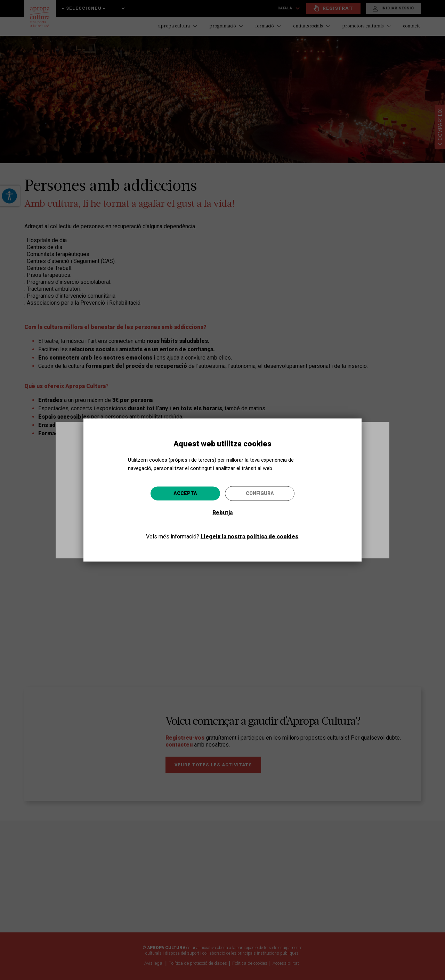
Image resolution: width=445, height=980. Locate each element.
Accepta (185, 493)
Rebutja (222, 512)
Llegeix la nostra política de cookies (249, 536)
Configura (260, 493)
